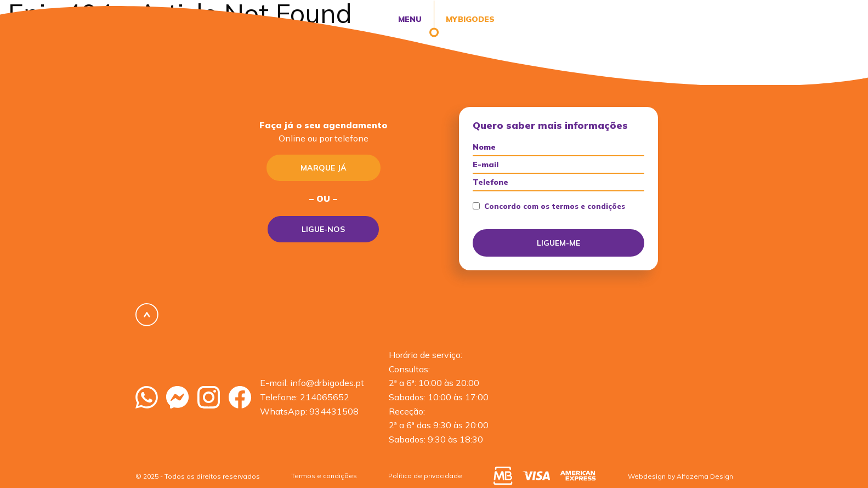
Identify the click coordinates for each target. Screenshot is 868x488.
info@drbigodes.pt (327, 383)
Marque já (324, 168)
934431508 (334, 411)
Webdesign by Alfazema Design (680, 476)
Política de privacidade (425, 476)
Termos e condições (324, 476)
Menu (410, 19)
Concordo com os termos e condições (549, 206)
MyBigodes (469, 19)
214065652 (325, 397)
